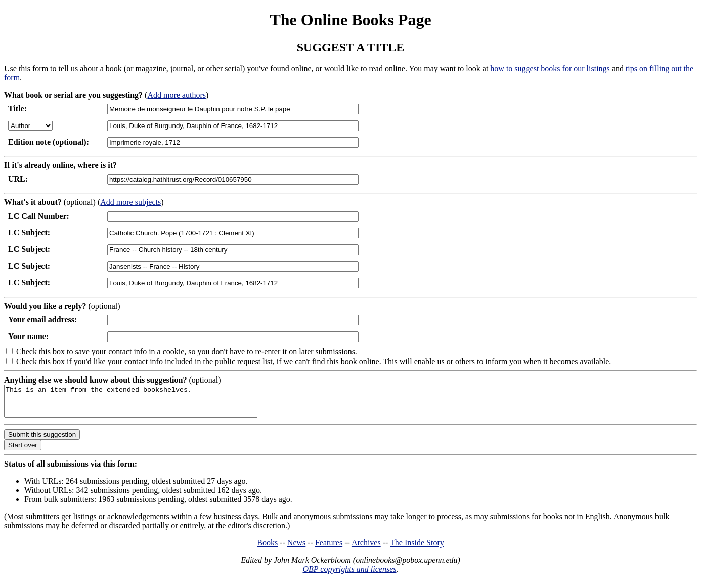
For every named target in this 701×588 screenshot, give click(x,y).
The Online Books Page (350, 20)
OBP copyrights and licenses (349, 575)
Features (329, 549)
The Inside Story (417, 549)
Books (267, 549)
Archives (366, 549)
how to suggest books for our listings (550, 69)
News (296, 549)
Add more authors (177, 95)
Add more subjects (130, 202)
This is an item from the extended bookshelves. (146, 404)
